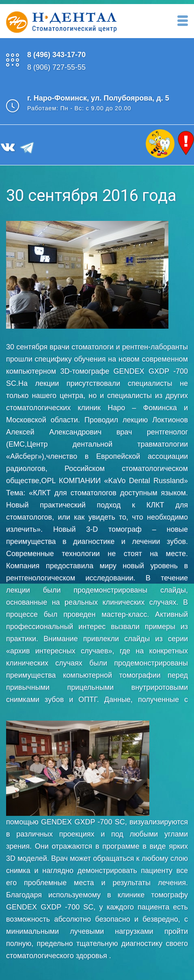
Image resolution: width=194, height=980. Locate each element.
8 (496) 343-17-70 (56, 55)
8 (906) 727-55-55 (56, 67)
